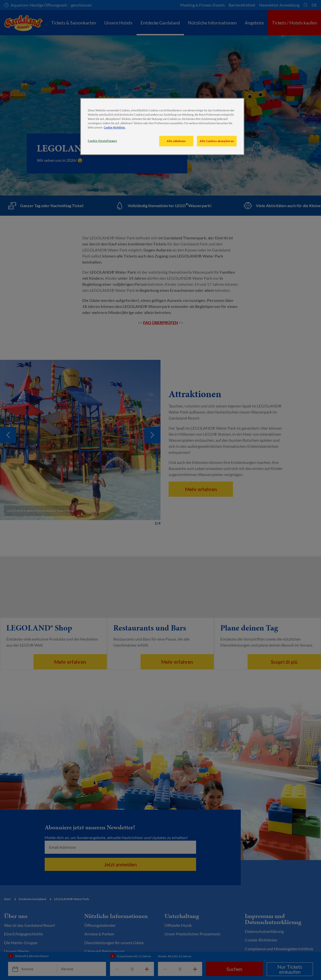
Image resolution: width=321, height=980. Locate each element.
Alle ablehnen (176, 141)
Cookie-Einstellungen (102, 141)
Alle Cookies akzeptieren (217, 141)
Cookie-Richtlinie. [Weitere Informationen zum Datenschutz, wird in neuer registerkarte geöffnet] (115, 127)
